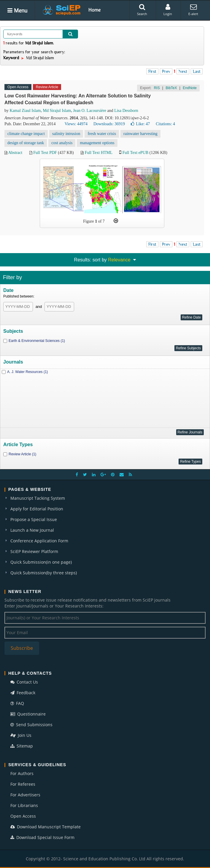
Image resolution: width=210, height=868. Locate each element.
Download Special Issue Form (42, 837)
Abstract (15, 153)
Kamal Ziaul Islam (25, 111)
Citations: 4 (165, 124)
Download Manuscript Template (46, 827)
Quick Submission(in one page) (41, 562)
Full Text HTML (99, 153)
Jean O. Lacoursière (90, 111)
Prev (166, 71)
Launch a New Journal (32, 530)
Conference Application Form (39, 541)
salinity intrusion (66, 134)
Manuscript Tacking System (38, 498)
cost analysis (62, 143)
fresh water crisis (102, 134)
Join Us (21, 735)
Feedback (23, 693)
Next (183, 71)
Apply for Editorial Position (37, 509)
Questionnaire (28, 714)
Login (168, 10)
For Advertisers (25, 795)
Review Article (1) (22, 454)
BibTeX (171, 88)
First (152, 71)
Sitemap (22, 746)
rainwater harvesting (140, 134)
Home (94, 10)
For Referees (23, 784)
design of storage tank (26, 143)
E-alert (193, 10)
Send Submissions (31, 725)
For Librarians (24, 805)
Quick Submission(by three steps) (44, 573)
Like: (140, 124)
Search (142, 10)
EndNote (190, 88)
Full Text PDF (45, 153)
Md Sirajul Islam (57, 111)
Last (197, 71)
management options (97, 143)
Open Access (23, 816)
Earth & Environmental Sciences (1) (37, 341)
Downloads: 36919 (109, 124)
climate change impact (26, 134)
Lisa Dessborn (126, 111)
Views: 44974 (76, 124)
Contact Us (24, 682)
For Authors (22, 773)
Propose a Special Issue (34, 519)
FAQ (17, 703)
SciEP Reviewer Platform (34, 551)
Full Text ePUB (135, 153)
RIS (157, 88)
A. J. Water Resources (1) (28, 372)
